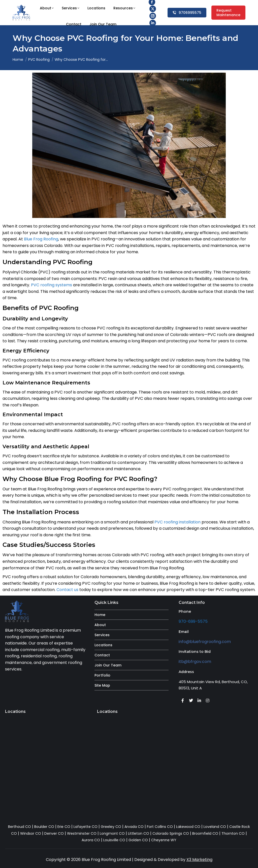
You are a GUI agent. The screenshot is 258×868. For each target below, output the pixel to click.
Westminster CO (82, 833)
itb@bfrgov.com (195, 662)
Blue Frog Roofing (41, 239)
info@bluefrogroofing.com (205, 642)
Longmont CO (112, 833)
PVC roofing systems (52, 285)
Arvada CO (134, 827)
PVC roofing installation (178, 522)
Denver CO (54, 833)
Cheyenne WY (164, 840)
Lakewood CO (188, 827)
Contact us (67, 590)
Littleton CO (139, 833)
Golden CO (138, 840)
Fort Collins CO (160, 827)
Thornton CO (233, 833)
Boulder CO (44, 827)
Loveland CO (215, 827)
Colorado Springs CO (171, 833)
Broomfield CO (205, 833)
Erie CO (64, 827)
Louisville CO (114, 840)
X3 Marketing (199, 860)
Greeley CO (111, 827)
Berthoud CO (20, 827)
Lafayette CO (86, 827)
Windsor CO (31, 833)
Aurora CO (91, 840)
